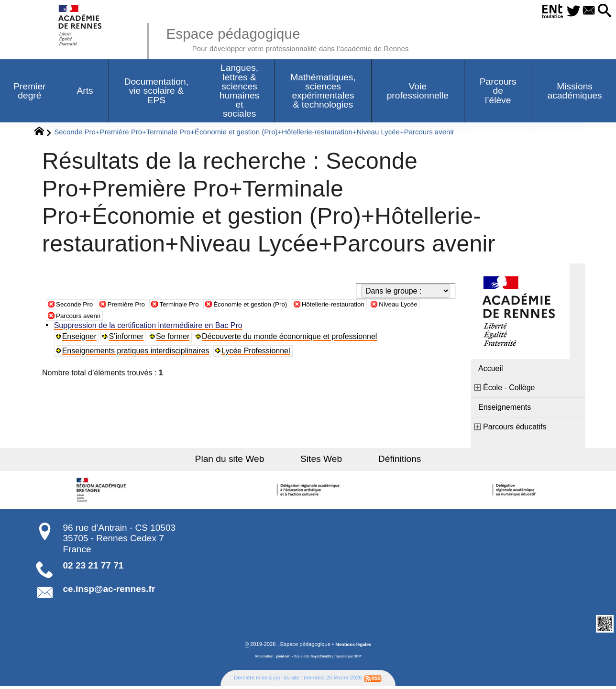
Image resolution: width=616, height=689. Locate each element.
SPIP (361, 660)
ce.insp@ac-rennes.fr (109, 591)
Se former (175, 339)
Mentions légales (353, 647)
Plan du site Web (245, 461)
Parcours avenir (108, 318)
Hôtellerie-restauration (377, 306)
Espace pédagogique (311, 38)
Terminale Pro (198, 306)
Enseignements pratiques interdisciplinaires (137, 353)
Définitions (385, 461)
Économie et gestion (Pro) (280, 306)
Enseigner (81, 339)
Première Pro (137, 306)
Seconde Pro (78, 306)
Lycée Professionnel (258, 353)
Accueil (491, 371)
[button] (602, 11)
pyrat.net (280, 660)
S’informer (128, 339)
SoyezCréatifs (322, 660)
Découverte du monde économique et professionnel (292, 339)
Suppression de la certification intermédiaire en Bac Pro (150, 328)
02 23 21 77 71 (93, 568)
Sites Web (321, 461)
